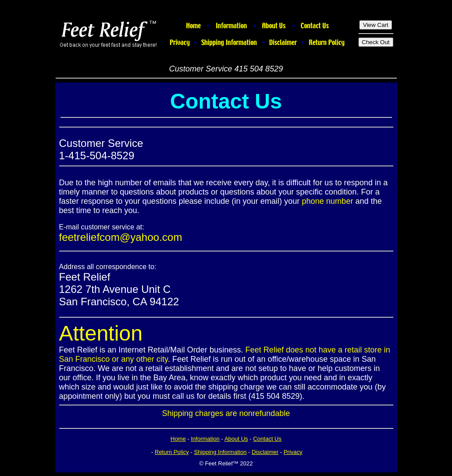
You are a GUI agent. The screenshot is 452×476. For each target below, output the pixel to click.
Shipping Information (220, 452)
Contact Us (267, 439)
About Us (236, 439)
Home (178, 439)
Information (205, 439)
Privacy (293, 452)
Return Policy (172, 452)
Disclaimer (265, 452)
